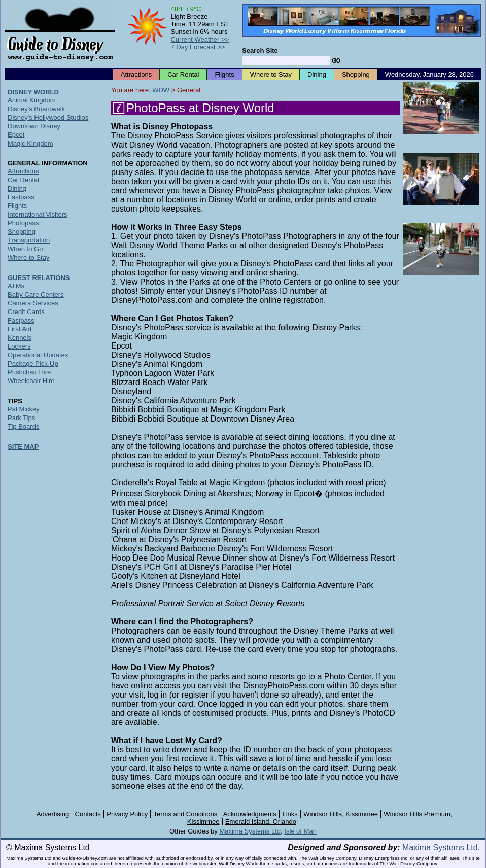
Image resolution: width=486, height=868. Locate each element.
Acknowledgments (250, 814)
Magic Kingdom (30, 143)
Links (290, 814)
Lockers (19, 346)
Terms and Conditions (186, 814)
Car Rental (183, 74)
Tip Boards (23, 426)
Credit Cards (26, 312)
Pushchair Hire (29, 372)
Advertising (53, 814)
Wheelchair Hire (31, 381)
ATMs (16, 286)
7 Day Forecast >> (198, 47)
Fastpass (21, 197)
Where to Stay (271, 74)
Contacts (88, 814)
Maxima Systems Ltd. (441, 847)
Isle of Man (300, 831)
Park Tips (21, 418)
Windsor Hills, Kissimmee (341, 814)
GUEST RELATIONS (39, 278)
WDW (161, 90)
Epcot (16, 135)
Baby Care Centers (36, 294)
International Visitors (38, 214)
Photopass (23, 223)
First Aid (20, 329)
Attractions (136, 74)
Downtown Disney (34, 126)
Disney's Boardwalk (36, 109)
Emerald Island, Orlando (261, 822)
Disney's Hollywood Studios (48, 117)
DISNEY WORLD (33, 92)
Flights (224, 74)
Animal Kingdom (32, 100)
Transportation (29, 240)
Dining (317, 74)
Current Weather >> (200, 39)
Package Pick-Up (33, 363)
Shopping (356, 74)
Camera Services (33, 303)
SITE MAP (23, 447)
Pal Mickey (24, 409)
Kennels (20, 338)
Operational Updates (38, 355)
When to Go (25, 249)
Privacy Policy (127, 814)
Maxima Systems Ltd (250, 831)
